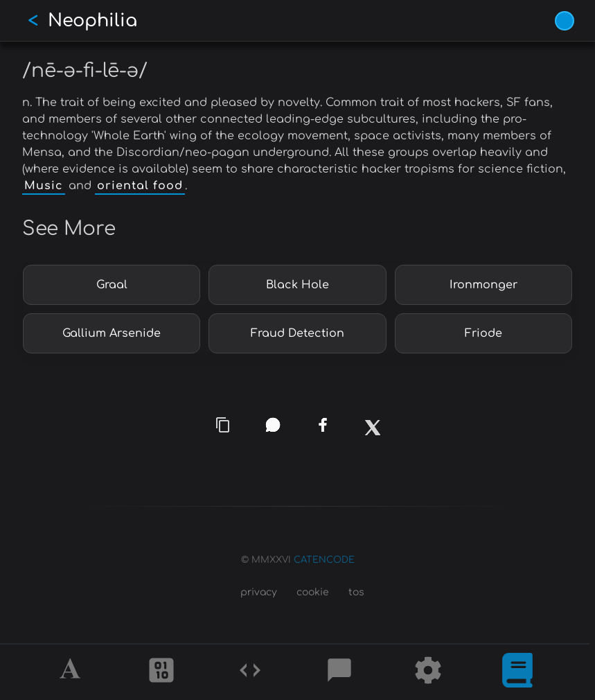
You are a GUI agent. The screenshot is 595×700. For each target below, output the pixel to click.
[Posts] (339, 672)
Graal (112, 285)
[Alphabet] (72, 672)
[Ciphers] (161, 672)
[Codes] (250, 672)
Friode (483, 333)
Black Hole (297, 285)
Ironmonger (483, 285)
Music (44, 186)
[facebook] (323, 425)
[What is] (517, 672)
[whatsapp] (272, 425)
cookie (313, 592)
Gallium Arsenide (112, 333)
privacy (259, 592)
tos (356, 592)
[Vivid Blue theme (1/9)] (565, 21)
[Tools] (428, 672)
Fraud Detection (297, 333)
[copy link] (223, 425)
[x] (372, 432)
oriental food (140, 186)
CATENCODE (324, 560)
